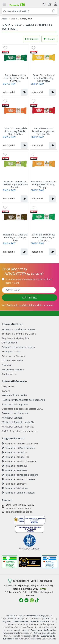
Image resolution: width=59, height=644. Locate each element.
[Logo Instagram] (32, 600)
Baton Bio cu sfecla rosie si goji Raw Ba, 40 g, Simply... (15, 78)
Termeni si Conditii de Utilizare (19, 329)
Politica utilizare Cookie (15, 395)
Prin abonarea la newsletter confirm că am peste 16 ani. (29, 281)
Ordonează (32, 39)
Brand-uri (7, 365)
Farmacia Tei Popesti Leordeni (20, 475)
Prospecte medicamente (15, 413)
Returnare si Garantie (14, 356)
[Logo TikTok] (37, 600)
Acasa (5, 19)
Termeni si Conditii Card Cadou (19, 334)
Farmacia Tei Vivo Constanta (19, 461)
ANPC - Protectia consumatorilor (20, 431)
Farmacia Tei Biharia (14, 470)
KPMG (43, 589)
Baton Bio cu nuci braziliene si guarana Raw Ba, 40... (44, 131)
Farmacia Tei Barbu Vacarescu (20, 443)
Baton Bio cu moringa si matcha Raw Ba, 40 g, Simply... (44, 237)
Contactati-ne (9, 374)
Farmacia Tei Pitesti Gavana (18, 479)
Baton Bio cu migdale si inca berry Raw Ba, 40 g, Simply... (15, 131)
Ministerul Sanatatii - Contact (18, 427)
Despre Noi (8, 386)
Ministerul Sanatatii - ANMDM (18, 422)
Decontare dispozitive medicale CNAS (22, 409)
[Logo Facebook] (21, 600)
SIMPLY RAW (9, 84)
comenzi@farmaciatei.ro (19, 512)
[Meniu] (4, 4)
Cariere (6, 391)
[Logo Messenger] (26, 600)
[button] (24, 92)
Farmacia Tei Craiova (15, 488)
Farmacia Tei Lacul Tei (15, 457)
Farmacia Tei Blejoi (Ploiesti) (19, 493)
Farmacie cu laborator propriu (18, 347)
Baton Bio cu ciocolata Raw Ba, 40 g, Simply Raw (15, 237)
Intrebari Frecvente (12, 360)
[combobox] (29, 11)
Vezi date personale (28, 305)
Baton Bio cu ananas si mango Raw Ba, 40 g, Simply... (44, 184)
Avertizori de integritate (15, 404)
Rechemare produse (13, 369)
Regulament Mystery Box (16, 338)
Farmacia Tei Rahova (15, 466)
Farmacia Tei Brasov (14, 484)
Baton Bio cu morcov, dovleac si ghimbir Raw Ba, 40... (15, 184)
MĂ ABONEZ (30, 298)
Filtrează (49, 39)
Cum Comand (9, 343)
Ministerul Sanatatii (13, 418)
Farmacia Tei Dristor (14, 452)
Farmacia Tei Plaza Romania (19, 448)
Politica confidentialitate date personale (24, 400)
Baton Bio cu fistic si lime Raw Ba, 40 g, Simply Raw (44, 78)
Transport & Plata (11, 351)
